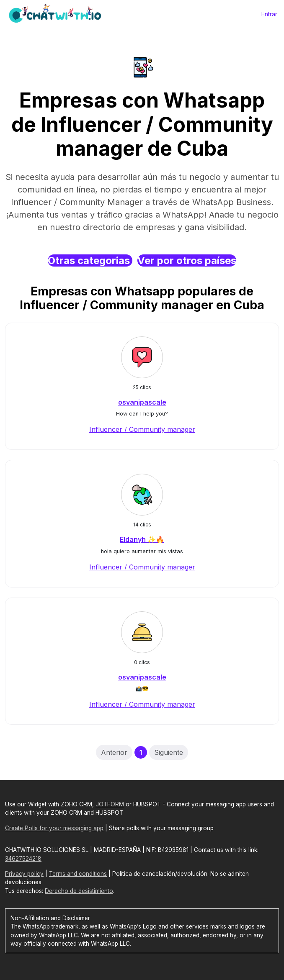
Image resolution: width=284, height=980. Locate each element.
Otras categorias (90, 260)
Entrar (269, 14)
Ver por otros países (187, 260)
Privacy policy (24, 874)
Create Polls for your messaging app (54, 828)
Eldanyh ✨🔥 (142, 539)
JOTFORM (110, 804)
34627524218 (23, 859)
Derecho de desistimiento (79, 891)
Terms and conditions (78, 874)
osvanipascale (142, 402)
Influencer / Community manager (142, 429)
